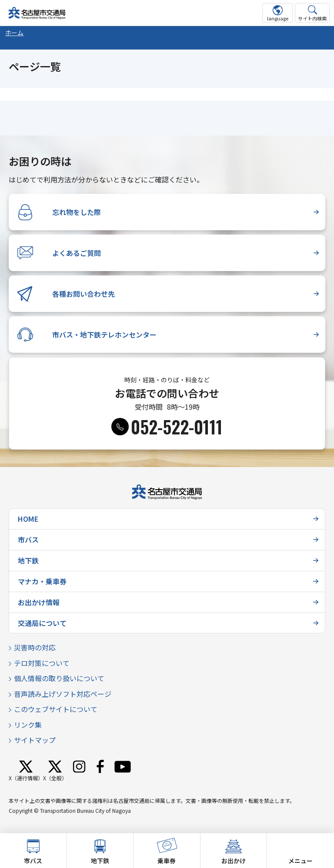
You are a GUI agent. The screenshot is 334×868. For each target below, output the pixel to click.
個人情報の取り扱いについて (59, 678)
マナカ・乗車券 (42, 581)
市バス (28, 540)
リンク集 (28, 725)
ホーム (14, 33)
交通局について (42, 623)
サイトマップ (35, 740)
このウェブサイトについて (56, 709)
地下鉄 (28, 560)
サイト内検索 (312, 18)
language (278, 18)
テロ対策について (42, 663)
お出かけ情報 (39, 602)
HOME (28, 519)
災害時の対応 (35, 647)
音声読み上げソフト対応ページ (63, 694)
